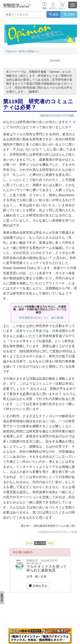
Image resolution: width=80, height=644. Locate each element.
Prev (29, 543)
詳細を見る (38, 586)
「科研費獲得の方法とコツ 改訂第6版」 (41, 318)
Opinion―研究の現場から (23, 51)
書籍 (54, 14)
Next (50, 543)
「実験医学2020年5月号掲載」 (57, 116)
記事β (69, 14)
